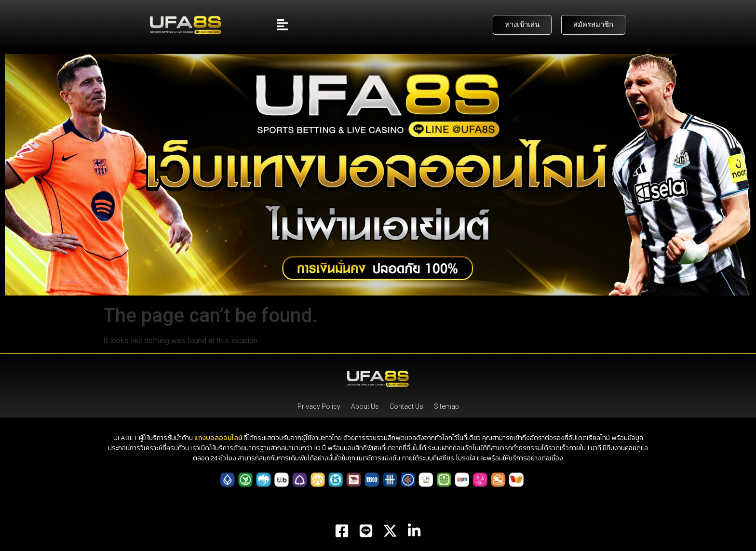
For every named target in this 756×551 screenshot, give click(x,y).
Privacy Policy (319, 406)
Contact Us (406, 406)
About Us (365, 406)
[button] (282, 25)
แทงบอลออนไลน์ (218, 438)
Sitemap (446, 406)
